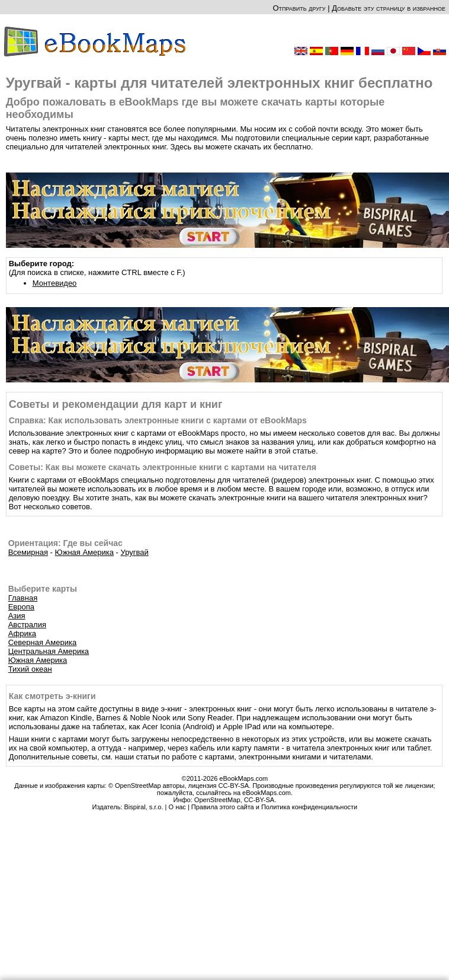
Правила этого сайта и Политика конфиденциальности (274, 807)
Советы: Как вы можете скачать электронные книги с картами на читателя (163, 467)
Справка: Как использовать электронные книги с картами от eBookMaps (158, 420)
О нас (177, 807)
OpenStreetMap (217, 800)
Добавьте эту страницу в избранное (389, 8)
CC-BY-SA (259, 800)
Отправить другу (299, 8)
